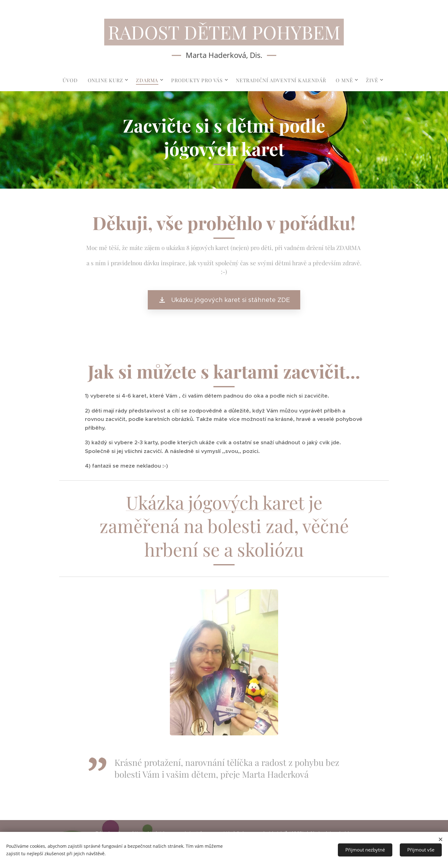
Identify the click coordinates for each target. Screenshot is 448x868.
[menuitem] (72, 80)
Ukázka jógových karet (215, 502)
